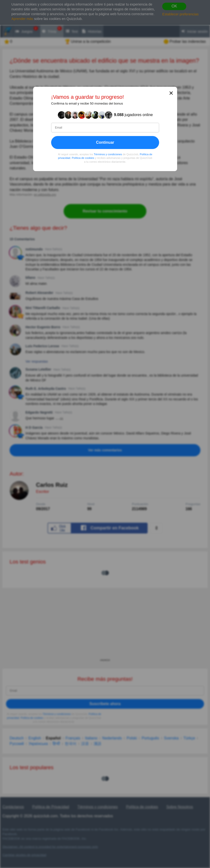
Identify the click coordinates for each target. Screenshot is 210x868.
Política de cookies (83, 158)
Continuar (105, 142)
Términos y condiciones (108, 154)
